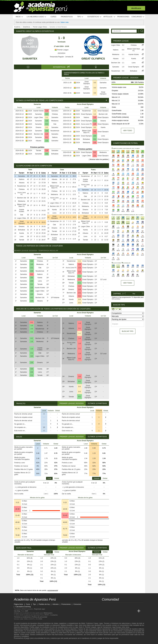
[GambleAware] (21, 642)
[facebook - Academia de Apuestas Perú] (114, 605)
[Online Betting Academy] (119, 611)
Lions (103, 136)
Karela (103, 127)
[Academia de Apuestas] (124, 611)
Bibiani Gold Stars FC (87, 132)
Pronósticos (67, 17)
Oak (55, 124)
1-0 (47, 111)
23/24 (78, 83)
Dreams (39, 127)
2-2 (47, 127)
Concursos (138, 17)
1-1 (47, 117)
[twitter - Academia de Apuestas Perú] (104, 605)
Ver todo (128, 131)
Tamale (38, 151)
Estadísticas (94, 17)
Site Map (17, 611)
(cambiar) (117, 299)
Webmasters (48, 613)
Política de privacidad (40, 617)
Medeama (55, 121)
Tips (80, 17)
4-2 (95, 121)
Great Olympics (93, 59)
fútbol (83, 623)
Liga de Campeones (104, 627)
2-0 (47, 131)
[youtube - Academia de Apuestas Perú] (109, 605)
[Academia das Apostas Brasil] (114, 611)
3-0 (47, 154)
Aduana (38, 141)
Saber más (65, 22)
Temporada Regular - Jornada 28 (61, 57)
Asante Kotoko (39, 111)
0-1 (47, 137)
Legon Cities (38, 117)
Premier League (62, 50)
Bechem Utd (39, 134)
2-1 (47, 124)
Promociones (123, 17)
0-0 (95, 83)
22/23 (78, 88)
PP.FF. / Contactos (51, 615)
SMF (26, 611)
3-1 (79, 296)
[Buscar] (141, 31)
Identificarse (136, 8)
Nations (55, 137)
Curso (53, 17)
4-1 (32, 298)
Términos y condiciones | (23, 617)
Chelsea (55, 114)
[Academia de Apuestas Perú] (104, 611)
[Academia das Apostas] (109, 611)
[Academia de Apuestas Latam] (129, 611)
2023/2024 (62, 53)
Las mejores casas (37, 17)
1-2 (47, 141)
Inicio (19, 17)
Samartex (30, 59)
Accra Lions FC (86, 124)
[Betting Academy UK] (134, 611)
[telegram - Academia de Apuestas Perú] (119, 605)
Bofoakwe (55, 154)
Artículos (109, 17)
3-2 (47, 114)
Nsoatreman (55, 131)
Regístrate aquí (39, 609)
